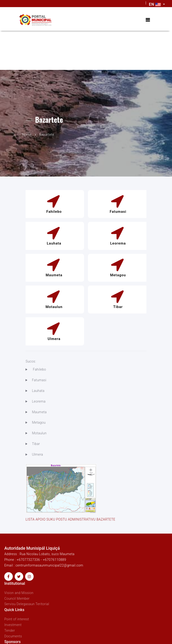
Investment (13, 625)
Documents (13, 636)
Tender (10, 630)
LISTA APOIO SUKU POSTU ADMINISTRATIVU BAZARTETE (70, 519)
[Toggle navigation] (147, 20)
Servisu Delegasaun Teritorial (27, 604)
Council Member (17, 599)
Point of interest (17, 619)
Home (27, 135)
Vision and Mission (19, 593)
